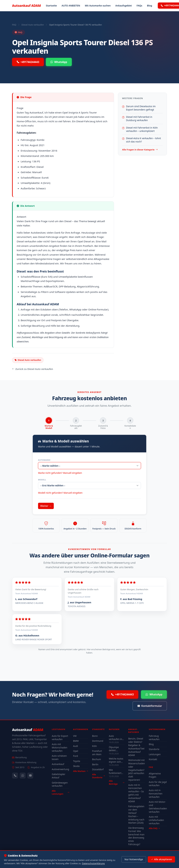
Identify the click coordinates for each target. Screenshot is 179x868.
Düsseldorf (98, 770)
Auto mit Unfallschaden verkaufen (157, 820)
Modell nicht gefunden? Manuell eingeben (60, 493)
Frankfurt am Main (97, 753)
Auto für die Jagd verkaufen (158, 784)
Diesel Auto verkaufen (33, 25)
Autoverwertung (60, 769)
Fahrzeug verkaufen (154, 738)
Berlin (95, 765)
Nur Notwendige (134, 859)
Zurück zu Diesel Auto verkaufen (33, 369)
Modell (42, 480)
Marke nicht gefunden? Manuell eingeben (60, 473)
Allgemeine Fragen (155, 775)
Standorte (154, 749)
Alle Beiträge (117, 783)
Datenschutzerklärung (93, 863)
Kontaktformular (150, 706)
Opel (76, 751)
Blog (150, 6)
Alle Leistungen (60, 793)
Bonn (95, 736)
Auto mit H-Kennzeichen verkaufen (156, 794)
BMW (76, 741)
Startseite (51, 6)
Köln (95, 746)
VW (75, 736)
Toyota (77, 761)
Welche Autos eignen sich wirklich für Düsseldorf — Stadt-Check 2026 (116, 760)
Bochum (97, 760)
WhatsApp (59, 62)
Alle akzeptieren (161, 859)
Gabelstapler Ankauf (59, 776)
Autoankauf (26, 6)
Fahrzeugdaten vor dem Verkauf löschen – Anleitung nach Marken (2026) (136, 815)
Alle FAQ (154, 829)
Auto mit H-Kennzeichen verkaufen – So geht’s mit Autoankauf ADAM (136, 793)
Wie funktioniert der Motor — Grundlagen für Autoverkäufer (116, 772)
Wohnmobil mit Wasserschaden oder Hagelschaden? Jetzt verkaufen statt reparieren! (136, 770)
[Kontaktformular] (30, 776)
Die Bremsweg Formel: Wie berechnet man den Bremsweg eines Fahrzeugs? (136, 836)
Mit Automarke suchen (98, 6)
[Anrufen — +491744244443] (15, 776)
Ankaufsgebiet (123, 6)
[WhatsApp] (23, 776)
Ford (76, 756)
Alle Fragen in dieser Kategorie (140, 150)
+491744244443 (28, 62)
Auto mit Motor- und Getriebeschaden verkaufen (158, 807)
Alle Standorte (99, 776)
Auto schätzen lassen (59, 758)
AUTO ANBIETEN (71, 6)
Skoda (76, 766)
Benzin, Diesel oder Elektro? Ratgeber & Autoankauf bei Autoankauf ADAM (136, 747)
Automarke (44, 460)
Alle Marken (81, 771)
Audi (76, 746)
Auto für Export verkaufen (60, 738)
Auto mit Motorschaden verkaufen (59, 748)
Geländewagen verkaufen (60, 784)
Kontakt (153, 760)
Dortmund (98, 741)
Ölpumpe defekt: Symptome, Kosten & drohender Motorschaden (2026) (117, 749)
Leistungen (155, 754)
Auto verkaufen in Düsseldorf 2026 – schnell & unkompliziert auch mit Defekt (116, 738)
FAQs (139, 6)
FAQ (14, 25)
